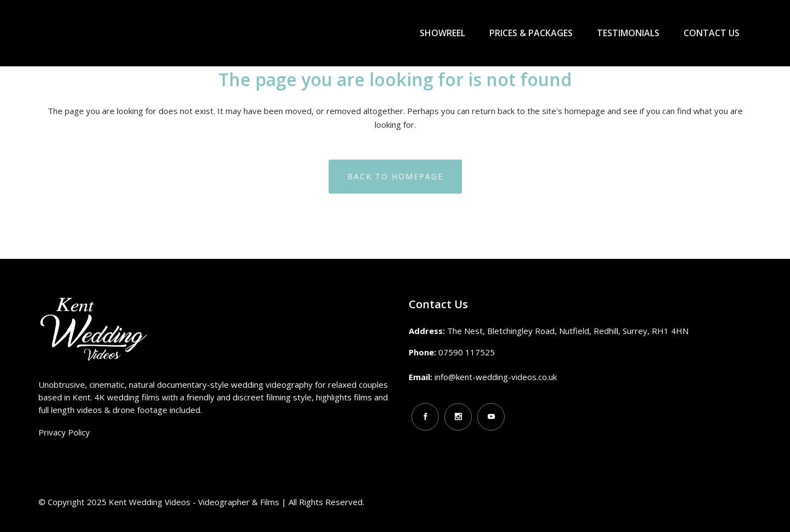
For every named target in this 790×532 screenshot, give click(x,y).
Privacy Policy (64, 432)
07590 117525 (467, 352)
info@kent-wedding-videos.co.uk (496, 377)
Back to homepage (395, 176)
